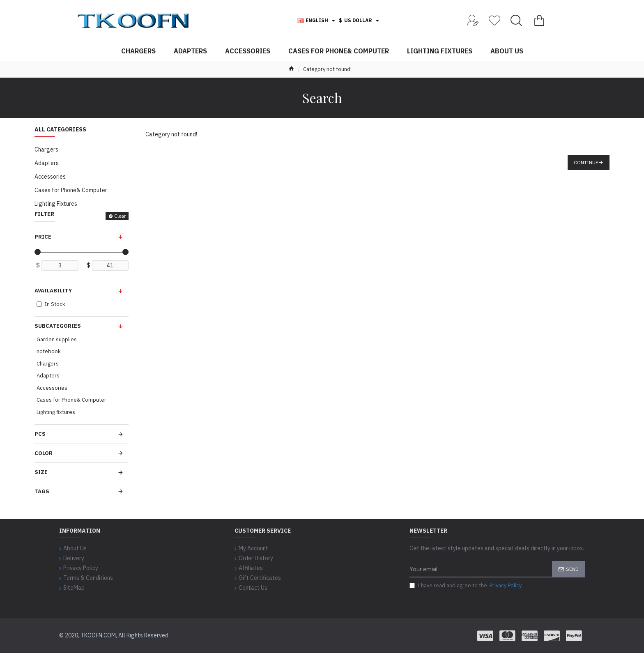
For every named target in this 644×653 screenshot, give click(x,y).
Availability (53, 291)
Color (44, 453)
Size (41, 472)
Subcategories (58, 326)
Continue (586, 162)
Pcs (40, 434)
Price (43, 237)
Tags (42, 491)
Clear (120, 216)
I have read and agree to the (466, 586)
